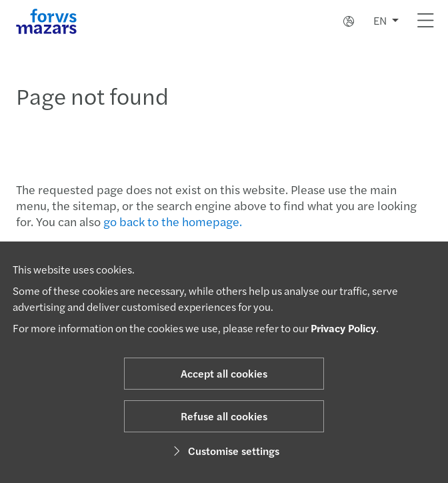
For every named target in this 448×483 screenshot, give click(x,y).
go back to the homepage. (173, 221)
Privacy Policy (343, 328)
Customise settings (224, 451)
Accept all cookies (224, 373)
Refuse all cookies (224, 416)
